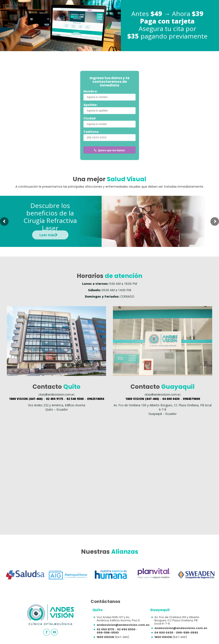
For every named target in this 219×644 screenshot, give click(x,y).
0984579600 (191, 399)
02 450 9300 (126, 629)
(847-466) (26, 399)
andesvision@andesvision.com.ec (123, 625)
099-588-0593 (108, 633)
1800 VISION (105, 637)
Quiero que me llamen (109, 150)
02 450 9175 (55, 399)
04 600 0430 (171, 399)
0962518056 (96, 399)
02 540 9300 (75, 399)
